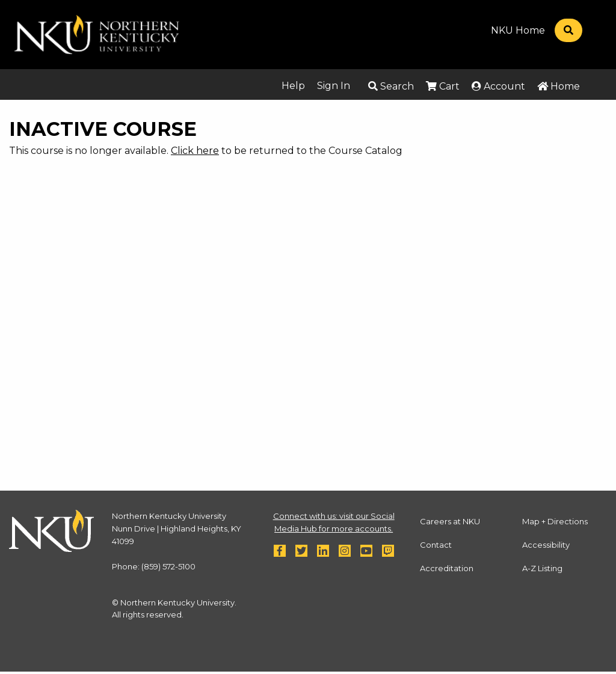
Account (498, 86)
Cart (443, 86)
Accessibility (546, 545)
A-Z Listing (542, 568)
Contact (436, 545)
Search (391, 86)
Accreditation (447, 568)
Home (559, 86)
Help (293, 86)
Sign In (334, 86)
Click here (195, 151)
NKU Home (518, 31)
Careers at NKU (450, 521)
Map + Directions (555, 521)
